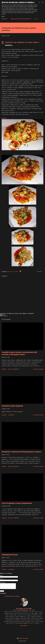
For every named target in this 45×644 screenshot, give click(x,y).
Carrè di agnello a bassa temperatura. (17, 503)
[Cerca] (39, 2)
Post (3, 315)
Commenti (4, 316)
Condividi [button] (39, 272)
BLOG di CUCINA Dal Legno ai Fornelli (18, 2)
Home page (4, 19)
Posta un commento (14, 369)
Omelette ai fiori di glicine (12, 406)
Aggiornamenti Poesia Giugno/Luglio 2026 (21, 19)
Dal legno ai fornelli (24, 609)
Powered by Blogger (22, 638)
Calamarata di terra (10, 555)
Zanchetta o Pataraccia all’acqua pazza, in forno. (22, 452)
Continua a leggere (38, 369)
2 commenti (11, 415)
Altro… (37, 19)
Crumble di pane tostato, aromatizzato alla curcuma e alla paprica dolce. (19, 353)
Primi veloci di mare (13, 272)
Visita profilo (24, 626)
